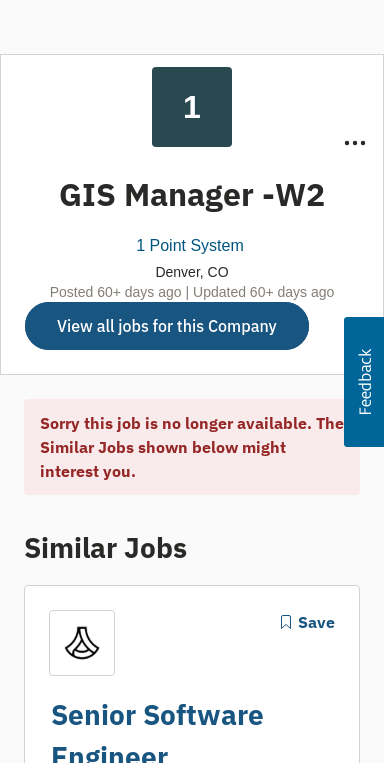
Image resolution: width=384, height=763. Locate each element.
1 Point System (190, 245)
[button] (364, 382)
